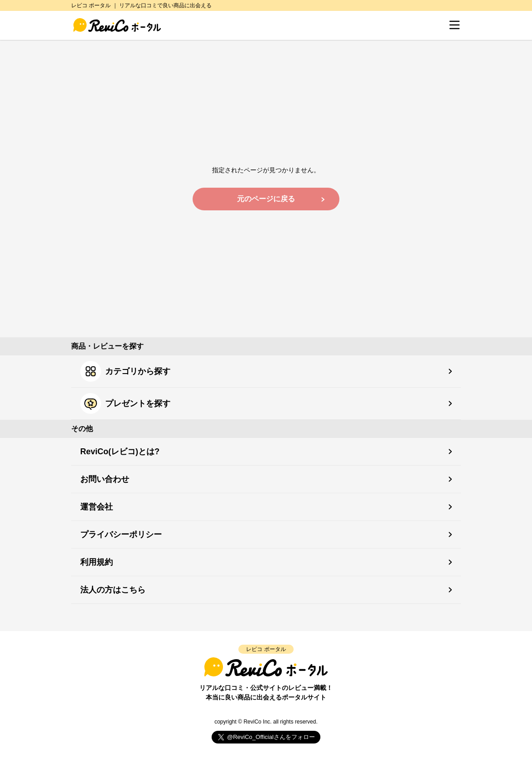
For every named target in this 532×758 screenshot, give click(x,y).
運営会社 (97, 507)
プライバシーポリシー (121, 534)
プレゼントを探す (125, 403)
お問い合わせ (105, 479)
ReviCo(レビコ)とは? (120, 452)
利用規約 (97, 562)
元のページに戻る (266, 199)
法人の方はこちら (113, 590)
